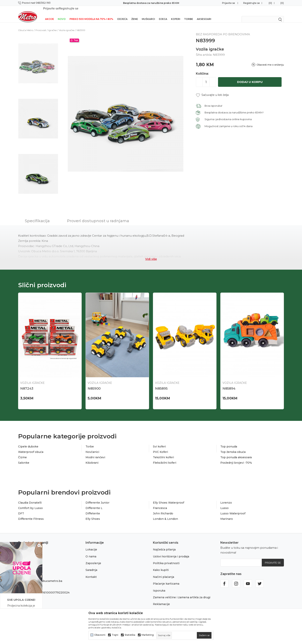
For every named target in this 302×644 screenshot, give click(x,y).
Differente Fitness (31, 514)
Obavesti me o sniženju (270, 60)
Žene (135, 14)
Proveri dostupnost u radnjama (98, 216)
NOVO (62, 14)
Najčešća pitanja (164, 544)
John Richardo (163, 508)
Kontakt (91, 572)
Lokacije (91, 544)
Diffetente (93, 508)
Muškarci (148, 14)
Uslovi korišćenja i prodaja (171, 551)
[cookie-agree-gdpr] (204, 635)
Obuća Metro (26, 25)
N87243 (27, 383)
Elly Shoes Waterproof (169, 498)
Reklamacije (161, 599)
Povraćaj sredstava (166, 606)
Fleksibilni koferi (165, 458)
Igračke (52, 25)
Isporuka (159, 586)
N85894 (229, 383)
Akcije (49, 14)
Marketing (148, 635)
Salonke (24, 458)
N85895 (161, 383)
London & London (165, 514)
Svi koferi (159, 441)
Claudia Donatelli (30, 498)
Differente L (94, 503)
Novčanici (92, 447)
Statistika (130, 635)
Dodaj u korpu (250, 77)
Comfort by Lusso (30, 503)
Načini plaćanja (164, 572)
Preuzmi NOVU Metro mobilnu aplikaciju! (151, 3)
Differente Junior (97, 498)
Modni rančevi (95, 452)
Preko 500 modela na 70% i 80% (91, 14)
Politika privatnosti (166, 558)
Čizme (22, 452)
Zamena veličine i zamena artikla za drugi (182, 592)
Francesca (160, 503)
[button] (212, 90)
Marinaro (227, 514)
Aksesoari (204, 14)
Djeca (163, 14)
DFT (21, 508)
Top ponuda (229, 441)
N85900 (94, 383)
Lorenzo (226, 498)
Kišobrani (92, 458)
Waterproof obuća (31, 447)
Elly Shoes (93, 514)
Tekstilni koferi (163, 452)
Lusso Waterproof (233, 508)
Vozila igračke (67, 25)
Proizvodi (41, 25)
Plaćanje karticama (166, 579)
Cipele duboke (28, 441)
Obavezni (100, 635)
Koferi (176, 14)
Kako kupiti (161, 565)
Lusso (224, 503)
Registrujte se (252, 3)
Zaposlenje (93, 558)
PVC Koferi (160, 447)
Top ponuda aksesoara (236, 452)
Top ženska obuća (233, 447)
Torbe (189, 14)
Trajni (115, 635)
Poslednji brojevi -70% (236, 458)
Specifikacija (37, 216)
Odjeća (122, 14)
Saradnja (91, 565)
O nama (91, 551)
